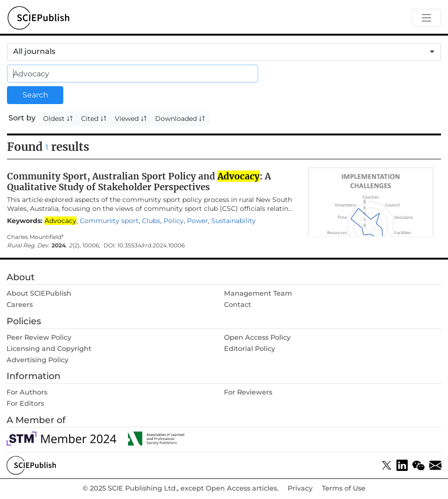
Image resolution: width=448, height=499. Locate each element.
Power (198, 221)
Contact (238, 305)
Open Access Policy (257, 337)
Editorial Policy (250, 349)
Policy (174, 221)
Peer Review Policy (39, 337)
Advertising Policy (37, 360)
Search (35, 95)
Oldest (58, 119)
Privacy (300, 488)
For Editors (25, 403)
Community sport (109, 221)
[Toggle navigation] (426, 18)
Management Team (258, 293)
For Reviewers (248, 392)
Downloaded (180, 119)
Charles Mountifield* (35, 237)
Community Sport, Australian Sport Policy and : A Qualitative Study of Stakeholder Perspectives (139, 182)
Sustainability (234, 221)
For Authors (27, 392)
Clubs (151, 221)
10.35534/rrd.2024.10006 (151, 246)
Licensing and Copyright (49, 349)
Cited (94, 119)
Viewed (131, 119)
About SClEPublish (39, 293)
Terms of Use (344, 488)
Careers (20, 305)
